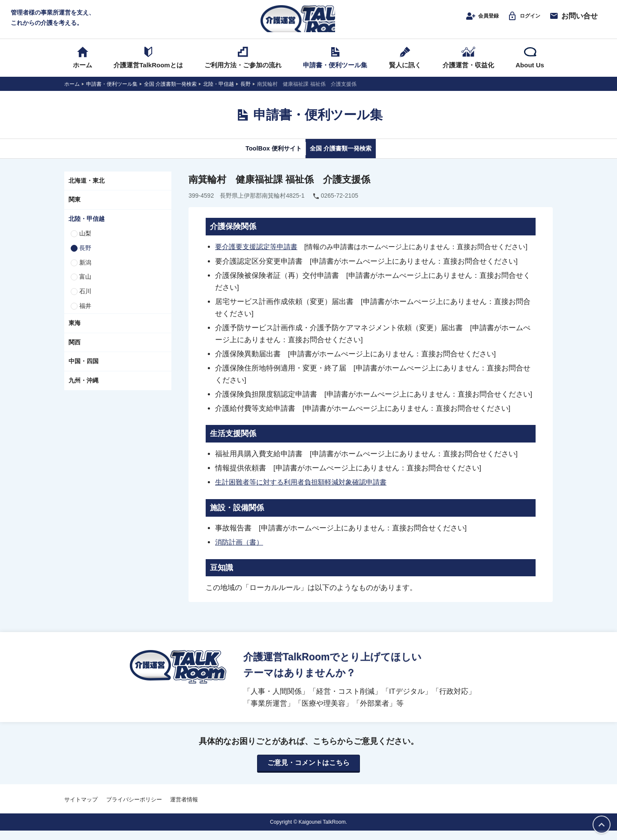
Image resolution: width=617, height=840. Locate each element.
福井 (85, 315)
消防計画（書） (241, 551)
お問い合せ (573, 20)
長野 (85, 257)
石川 (85, 301)
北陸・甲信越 (87, 228)
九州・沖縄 (84, 390)
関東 (75, 209)
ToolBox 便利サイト (263, 157)
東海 (75, 332)
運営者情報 (184, 808)
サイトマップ (81, 808)
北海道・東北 (87, 190)
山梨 (85, 243)
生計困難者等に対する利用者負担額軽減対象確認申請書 (306, 491)
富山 (85, 286)
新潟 (85, 272)
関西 (75, 352)
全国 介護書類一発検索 (350, 157)
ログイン (520, 20)
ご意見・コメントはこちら (308, 772)
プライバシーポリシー (134, 808)
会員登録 (469, 20)
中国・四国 (84, 370)
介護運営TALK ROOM (309, 22)
